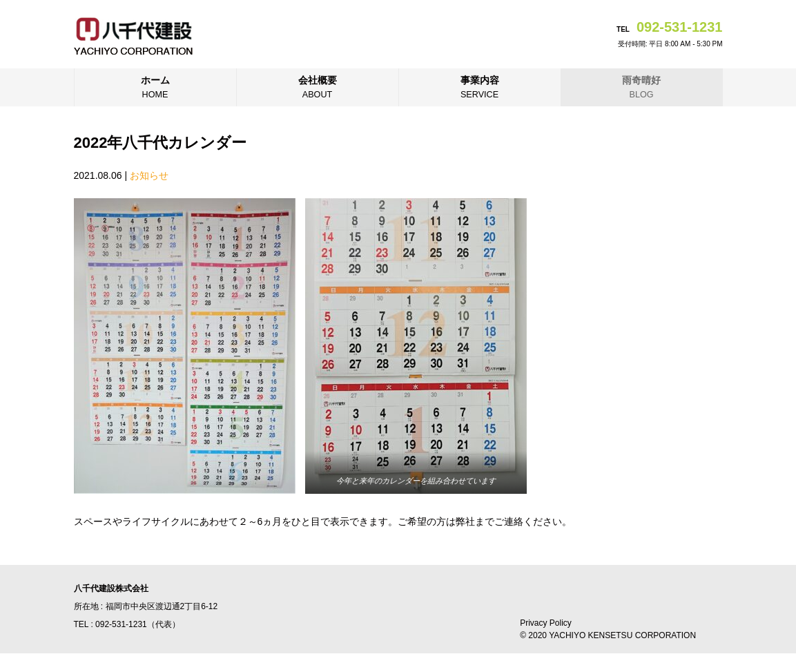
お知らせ (149, 175)
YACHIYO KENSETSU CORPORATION (622, 635)
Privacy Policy (546, 623)
